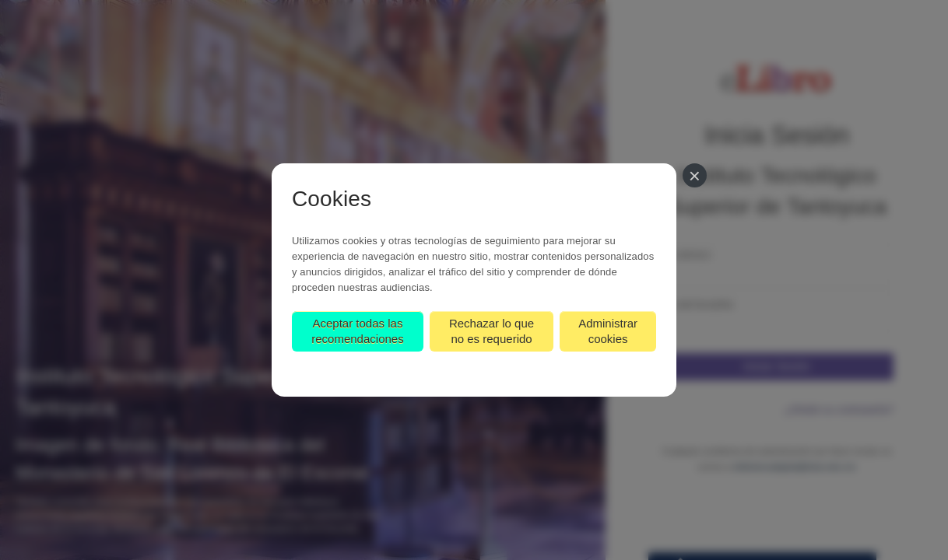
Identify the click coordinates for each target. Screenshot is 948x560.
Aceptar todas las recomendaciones (357, 331)
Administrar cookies (608, 331)
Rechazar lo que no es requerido (492, 331)
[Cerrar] (695, 175)
